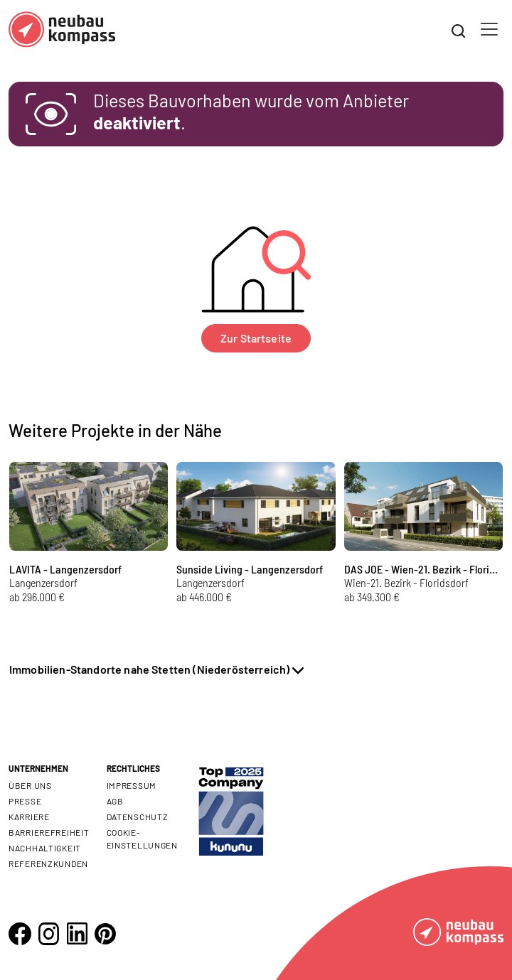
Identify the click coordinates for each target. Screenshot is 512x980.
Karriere (29, 817)
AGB (115, 801)
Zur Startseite (256, 338)
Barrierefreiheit (49, 832)
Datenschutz (138, 817)
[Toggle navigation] (489, 29)
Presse (25, 801)
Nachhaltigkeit (45, 848)
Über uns (30, 785)
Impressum (132, 785)
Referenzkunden (48, 863)
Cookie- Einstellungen (142, 839)
